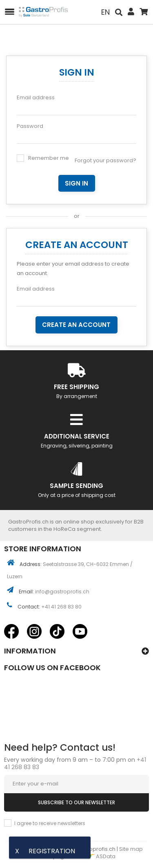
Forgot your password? (105, 160)
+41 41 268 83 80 (61, 607)
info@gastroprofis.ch (62, 592)
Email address (36, 97)
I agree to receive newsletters (50, 823)
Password (30, 126)
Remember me (49, 158)
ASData (99, 856)
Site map (131, 849)
